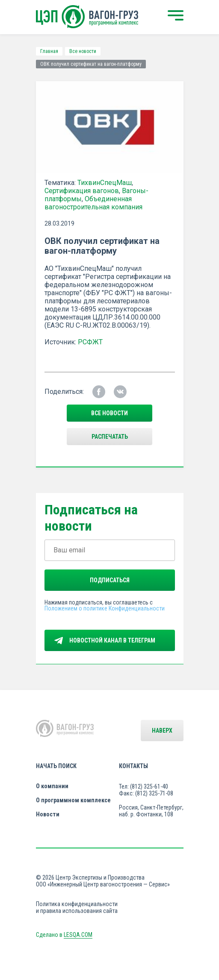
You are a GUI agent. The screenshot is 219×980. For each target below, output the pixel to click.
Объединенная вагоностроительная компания (93, 203)
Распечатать (110, 437)
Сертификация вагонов (82, 191)
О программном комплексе (73, 800)
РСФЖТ (90, 342)
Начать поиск (56, 766)
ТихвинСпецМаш (105, 183)
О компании (52, 786)
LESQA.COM (78, 935)
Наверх (162, 731)
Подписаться (110, 580)
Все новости (83, 51)
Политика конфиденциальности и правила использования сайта (77, 907)
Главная (49, 51)
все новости (109, 413)
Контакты (133, 766)
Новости (48, 814)
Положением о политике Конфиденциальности (105, 608)
